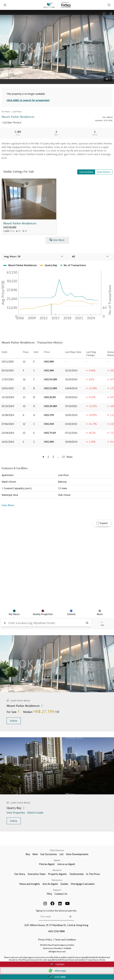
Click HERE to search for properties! (28, 100)
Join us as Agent (66, 864)
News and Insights (30, 884)
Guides (64, 884)
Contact (57, 964)
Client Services (57, 850)
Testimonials (76, 874)
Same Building (86, 172)
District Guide (36, 812)
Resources (57, 880)
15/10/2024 (8, 397)
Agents (57, 860)
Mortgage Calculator (83, 884)
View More (8, 505)
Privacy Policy (45, 940)
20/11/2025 (8, 362)
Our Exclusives (49, 854)
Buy (28, 854)
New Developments (77, 854)
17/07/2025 (8, 379)
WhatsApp (57, 971)
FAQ (49, 894)
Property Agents (57, 874)
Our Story (20, 874)
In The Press (93, 874)
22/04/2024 (8, 433)
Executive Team (37, 874)
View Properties (16, 812)
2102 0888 (57, 977)
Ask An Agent (50, 884)
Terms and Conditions (65, 940)
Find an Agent (47, 864)
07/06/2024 (8, 424)
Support (57, 890)
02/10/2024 (8, 406)
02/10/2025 (8, 370)
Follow (14, 721)
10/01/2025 (8, 388)
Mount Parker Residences (20, 223)
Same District (104, 172)
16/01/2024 (8, 442)
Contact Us (61, 894)
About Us (57, 870)
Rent (35, 854)
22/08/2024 (8, 415)
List (61, 854)
